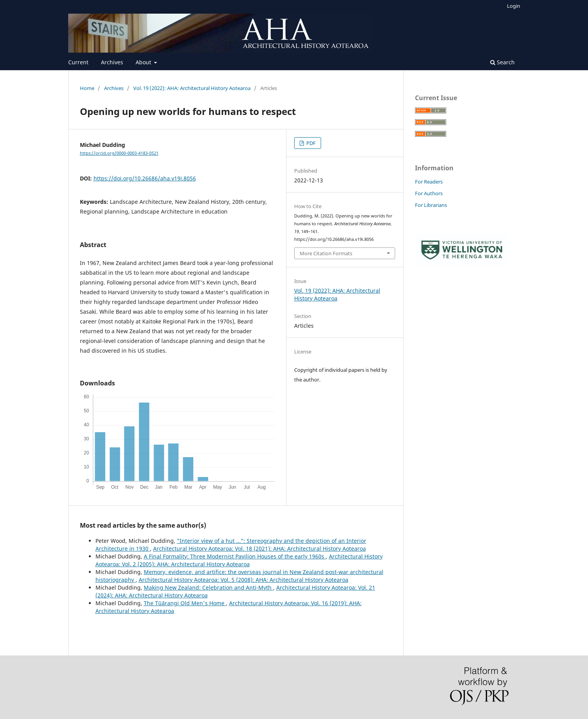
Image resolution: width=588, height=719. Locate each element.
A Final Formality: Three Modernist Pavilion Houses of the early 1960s (235, 556)
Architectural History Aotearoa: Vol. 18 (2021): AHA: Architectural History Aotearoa (260, 549)
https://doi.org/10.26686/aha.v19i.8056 (145, 178)
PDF (310, 143)
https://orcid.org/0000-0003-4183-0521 (119, 153)
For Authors (429, 193)
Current (78, 62)
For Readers (429, 182)
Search (502, 62)
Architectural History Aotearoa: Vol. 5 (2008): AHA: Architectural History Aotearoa (244, 580)
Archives (112, 62)
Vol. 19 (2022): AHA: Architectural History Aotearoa (192, 88)
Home (87, 88)
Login (514, 6)
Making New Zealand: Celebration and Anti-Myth (208, 587)
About (144, 62)
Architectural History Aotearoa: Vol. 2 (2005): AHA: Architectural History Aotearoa (239, 560)
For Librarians (431, 205)
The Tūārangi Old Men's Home (185, 603)
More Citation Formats (326, 253)
